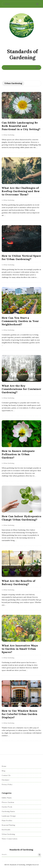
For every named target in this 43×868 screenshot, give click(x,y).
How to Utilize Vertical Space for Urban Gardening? (21, 257)
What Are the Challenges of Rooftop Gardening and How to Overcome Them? (21, 191)
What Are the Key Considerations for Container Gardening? (21, 389)
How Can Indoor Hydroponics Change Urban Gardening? (21, 518)
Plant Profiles (7, 821)
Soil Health (6, 830)
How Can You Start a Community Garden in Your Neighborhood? (20, 321)
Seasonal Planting (8, 825)
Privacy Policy (7, 784)
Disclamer (6, 780)
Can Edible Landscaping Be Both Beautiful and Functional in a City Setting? (21, 126)
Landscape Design (9, 816)
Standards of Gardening (22, 54)
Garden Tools (7, 807)
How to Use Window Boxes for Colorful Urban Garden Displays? (20, 714)
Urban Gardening (9, 135)
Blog (3, 771)
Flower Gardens (8, 802)
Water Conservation (9, 839)
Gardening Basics (8, 811)
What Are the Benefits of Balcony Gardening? (19, 582)
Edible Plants (7, 798)
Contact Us (6, 775)
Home (4, 766)
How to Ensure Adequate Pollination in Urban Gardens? (18, 454)
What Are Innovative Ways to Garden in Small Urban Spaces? (20, 649)
